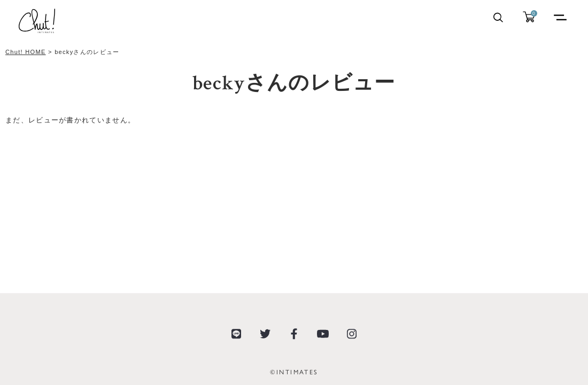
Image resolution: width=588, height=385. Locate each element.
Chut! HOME (26, 52)
